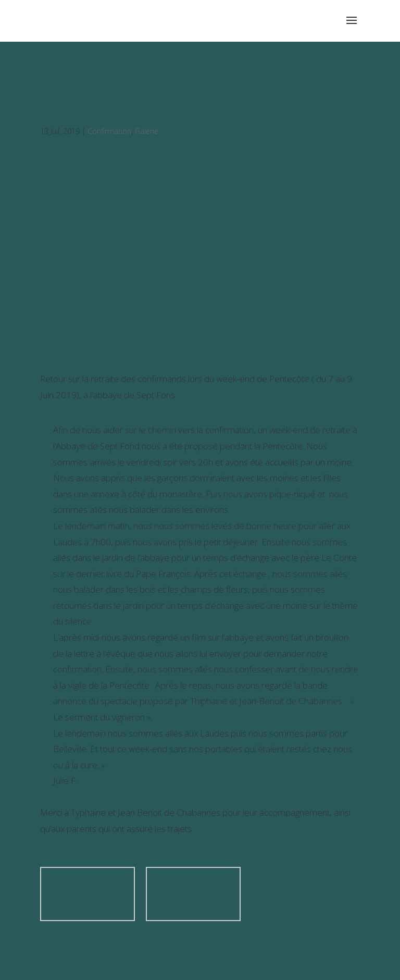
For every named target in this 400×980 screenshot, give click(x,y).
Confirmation (109, 131)
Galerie (147, 131)
